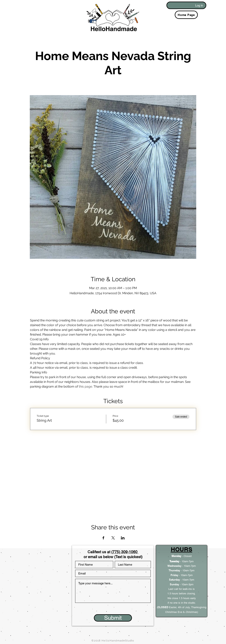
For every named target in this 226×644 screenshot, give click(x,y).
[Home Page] (186, 15)
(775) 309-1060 (125, 552)
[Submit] (113, 618)
